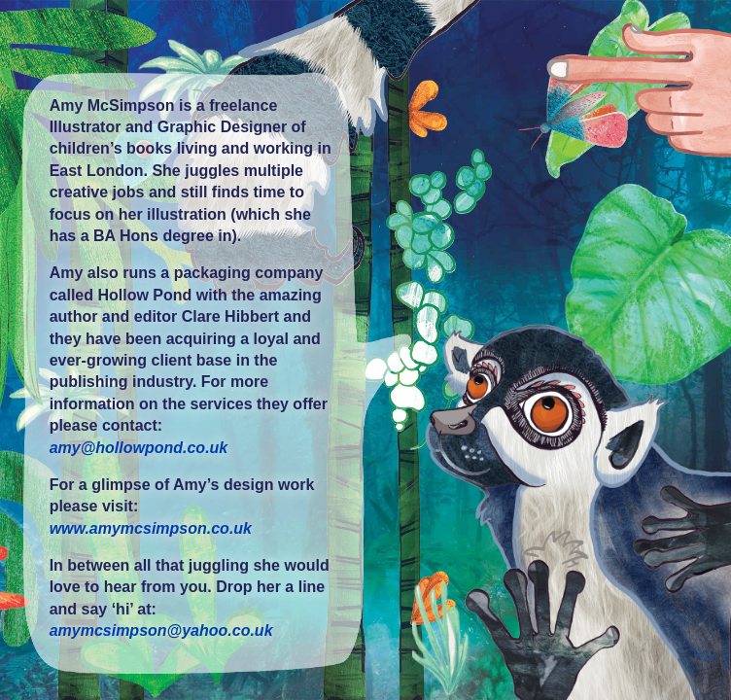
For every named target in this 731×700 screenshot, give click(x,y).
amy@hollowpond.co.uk (139, 448)
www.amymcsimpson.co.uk (151, 528)
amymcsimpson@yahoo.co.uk (161, 630)
